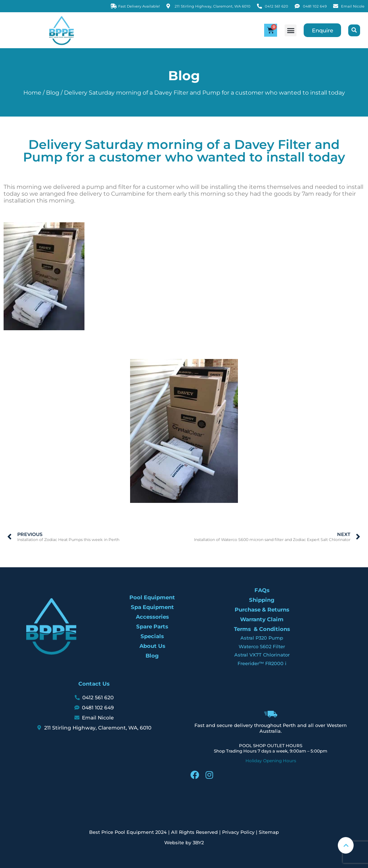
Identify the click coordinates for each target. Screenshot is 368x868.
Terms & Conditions (262, 629)
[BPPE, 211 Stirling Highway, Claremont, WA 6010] (94, 774)
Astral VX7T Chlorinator (262, 655)
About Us (152, 646)
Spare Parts (152, 626)
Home (32, 93)
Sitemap (269, 832)
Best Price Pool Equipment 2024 (128, 832)
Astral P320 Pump (262, 638)
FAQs (262, 590)
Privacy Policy (238, 832)
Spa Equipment (152, 607)
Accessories (152, 617)
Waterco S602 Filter (262, 646)
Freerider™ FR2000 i (262, 663)
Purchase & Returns (262, 610)
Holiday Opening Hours (271, 761)
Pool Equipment (152, 597)
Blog (53, 93)
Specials (152, 636)
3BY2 (198, 842)
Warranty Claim (262, 619)
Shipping (262, 600)
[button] (289, 30)
